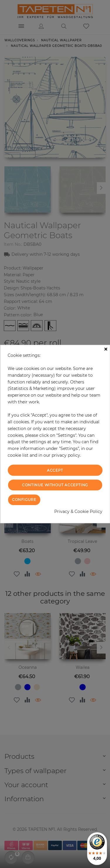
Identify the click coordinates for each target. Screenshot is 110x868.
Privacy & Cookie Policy (78, 511)
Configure (24, 500)
